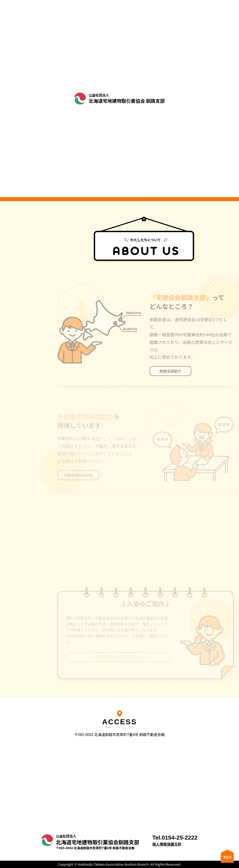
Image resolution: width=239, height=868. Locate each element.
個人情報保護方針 (167, 844)
